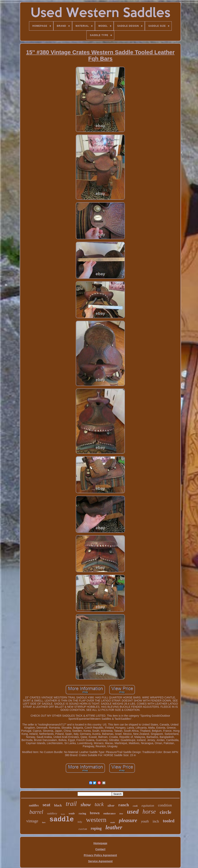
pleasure (128, 820)
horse (149, 812)
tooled (169, 821)
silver (111, 806)
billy (80, 822)
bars (44, 822)
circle (166, 812)
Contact (100, 849)
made (113, 822)
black (58, 805)
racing (82, 814)
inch (156, 821)
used (133, 811)
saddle (61, 820)
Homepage (100, 843)
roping (96, 828)
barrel (36, 812)
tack (99, 804)
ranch (124, 805)
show (86, 805)
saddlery (52, 813)
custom (83, 829)
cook (135, 806)
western (96, 820)
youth (145, 821)
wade (72, 813)
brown (95, 813)
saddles (34, 805)
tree (121, 814)
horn (63, 814)
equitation (148, 806)
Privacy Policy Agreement (100, 855)
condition (165, 805)
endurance (110, 814)
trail (71, 804)
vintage (32, 821)
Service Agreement (100, 861)
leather (114, 827)
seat (46, 805)
